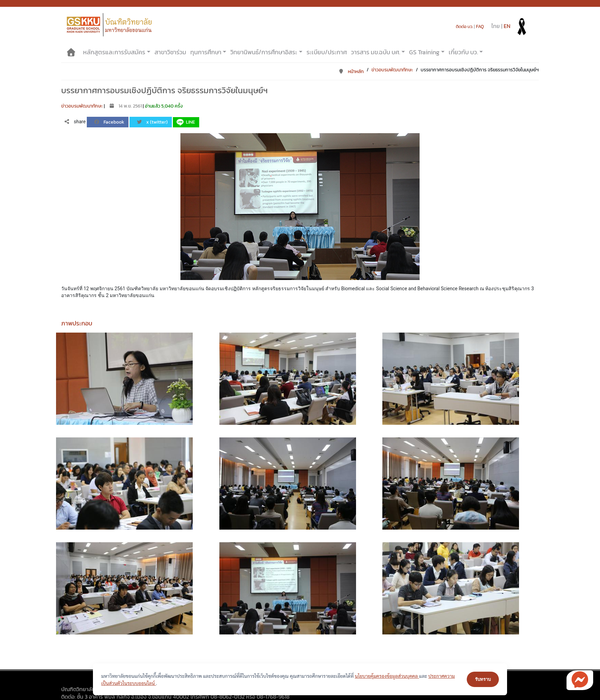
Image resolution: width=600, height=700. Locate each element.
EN (507, 26)
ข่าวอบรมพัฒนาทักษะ (392, 70)
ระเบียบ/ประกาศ (327, 52)
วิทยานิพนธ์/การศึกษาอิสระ (264, 52)
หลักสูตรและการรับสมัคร (114, 52)
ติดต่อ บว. (464, 26)
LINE (185, 122)
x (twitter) (152, 122)
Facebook (109, 122)
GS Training (424, 52)
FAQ (480, 26)
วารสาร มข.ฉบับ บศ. (376, 52)
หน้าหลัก (351, 72)
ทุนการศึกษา (206, 52)
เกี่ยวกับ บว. (463, 52)
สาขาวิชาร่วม (170, 52)
